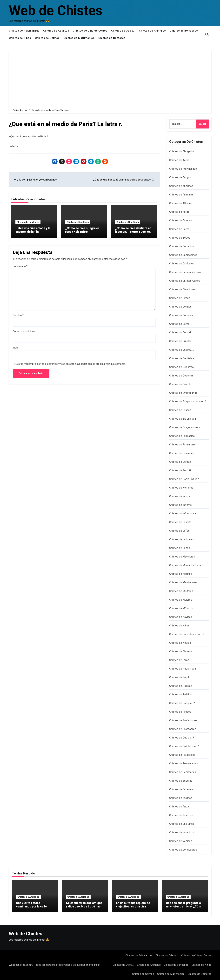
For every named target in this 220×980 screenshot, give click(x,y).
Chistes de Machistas (182, 557)
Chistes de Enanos (180, 410)
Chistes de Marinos (181, 574)
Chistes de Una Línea (28, 222)
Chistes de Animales (152, 31)
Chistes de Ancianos (181, 186)
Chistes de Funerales (182, 453)
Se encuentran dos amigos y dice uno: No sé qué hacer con (85, 906)
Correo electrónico (24, 331)
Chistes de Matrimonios (79, 38)
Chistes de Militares (181, 591)
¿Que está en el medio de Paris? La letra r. (67, 124)
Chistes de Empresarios (183, 393)
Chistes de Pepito (180, 677)
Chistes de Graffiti (180, 470)
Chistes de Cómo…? (181, 324)
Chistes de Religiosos (182, 755)
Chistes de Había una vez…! (185, 479)
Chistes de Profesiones (183, 720)
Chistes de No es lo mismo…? (187, 634)
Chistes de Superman (182, 789)
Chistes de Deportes (181, 367)
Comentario (20, 266)
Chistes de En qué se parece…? (188, 401)
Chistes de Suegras (181, 781)
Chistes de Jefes (179, 531)
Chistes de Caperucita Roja (185, 272)
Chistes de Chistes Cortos (90, 31)
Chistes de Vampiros (182, 832)
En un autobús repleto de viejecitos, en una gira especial (133, 906)
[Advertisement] (111, 77)
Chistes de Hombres (181, 488)
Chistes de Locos (180, 548)
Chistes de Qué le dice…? (184, 746)
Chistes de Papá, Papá (183, 669)
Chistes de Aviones (181, 220)
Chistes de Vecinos (181, 841)
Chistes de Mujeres (181, 600)
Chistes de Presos (180, 712)
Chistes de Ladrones (181, 539)
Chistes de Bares (179, 229)
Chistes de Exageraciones (185, 427)
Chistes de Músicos (181, 608)
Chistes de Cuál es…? (182, 350)
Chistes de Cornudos (182, 332)
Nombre (18, 315)
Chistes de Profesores (183, 729)
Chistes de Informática (183, 513)
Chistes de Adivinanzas (24, 31)
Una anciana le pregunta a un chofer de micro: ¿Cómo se (184, 906)
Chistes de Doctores (112, 38)
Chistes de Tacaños (181, 798)
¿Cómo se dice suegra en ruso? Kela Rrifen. (82, 230)
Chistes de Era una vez (183, 419)
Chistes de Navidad (181, 617)
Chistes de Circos (180, 298)
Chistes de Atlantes (56, 31)
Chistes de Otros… (123, 31)
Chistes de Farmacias (182, 436)
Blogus (77, 965)
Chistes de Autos (179, 212)
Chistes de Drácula (180, 384)
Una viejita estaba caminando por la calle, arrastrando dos (32, 906)
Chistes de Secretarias (183, 772)
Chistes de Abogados (182, 151)
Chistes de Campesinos (183, 255)
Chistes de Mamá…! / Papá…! (186, 565)
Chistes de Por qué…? (182, 703)
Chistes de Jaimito (180, 522)
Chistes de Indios (180, 496)
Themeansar (93, 965)
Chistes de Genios (180, 462)
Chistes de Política (180, 695)
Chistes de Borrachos (184, 31)
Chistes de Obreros (181, 651)
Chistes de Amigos (180, 177)
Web (15, 347)
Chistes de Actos (179, 160)
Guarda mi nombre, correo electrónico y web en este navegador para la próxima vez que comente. (71, 364)
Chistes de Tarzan (180, 807)
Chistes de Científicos (182, 289)
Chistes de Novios (180, 643)
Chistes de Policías (181, 686)
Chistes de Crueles (180, 341)
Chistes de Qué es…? (182, 738)
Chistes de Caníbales (182, 264)
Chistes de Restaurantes (184, 763)
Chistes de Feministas (182, 445)
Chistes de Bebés (180, 238)
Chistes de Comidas (181, 315)
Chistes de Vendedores (183, 850)
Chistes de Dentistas (182, 358)
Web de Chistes (56, 10)
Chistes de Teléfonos (182, 815)
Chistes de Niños (20, 38)
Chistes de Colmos (47, 38)
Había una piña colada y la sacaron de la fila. (33, 230)
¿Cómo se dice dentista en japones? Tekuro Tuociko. (133, 230)
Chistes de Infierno (180, 505)
